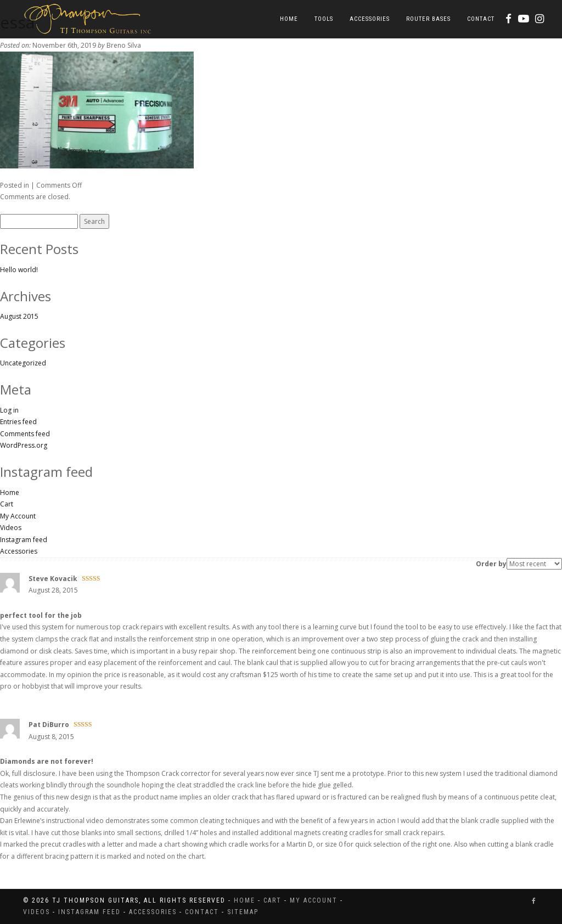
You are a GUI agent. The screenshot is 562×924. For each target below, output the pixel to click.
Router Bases (428, 19)
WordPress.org (24, 445)
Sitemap (243, 912)
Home (289, 19)
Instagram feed (24, 540)
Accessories (370, 19)
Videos (11, 528)
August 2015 (19, 316)
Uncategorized (23, 363)
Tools (324, 19)
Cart (7, 504)
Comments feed (25, 434)
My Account (18, 516)
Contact (481, 19)
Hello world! (19, 270)
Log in (9, 410)
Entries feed (18, 422)
